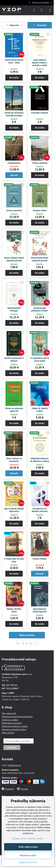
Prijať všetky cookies (28, 847)
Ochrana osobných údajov (14, 729)
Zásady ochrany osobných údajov (28, 839)
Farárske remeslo (40, 113)
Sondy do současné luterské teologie (14, 114)
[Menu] (50, 10)
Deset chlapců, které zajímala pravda (14, 259)
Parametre (40, 25)
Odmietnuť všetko (28, 855)
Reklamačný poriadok (12, 723)
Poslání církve (40, 210)
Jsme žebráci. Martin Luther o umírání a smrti (40, 63)
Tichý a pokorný (40, 163)
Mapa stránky (8, 733)
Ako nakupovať (9, 713)
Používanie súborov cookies (15, 726)
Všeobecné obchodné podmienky (17, 717)
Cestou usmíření (14, 210)
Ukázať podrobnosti (28, 862)
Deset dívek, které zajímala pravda (40, 259)
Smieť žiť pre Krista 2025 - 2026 (14, 61)
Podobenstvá (14, 163)
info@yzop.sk (14, 765)
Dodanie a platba (10, 720)
